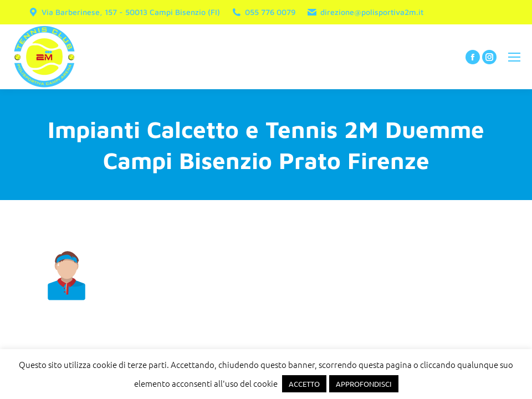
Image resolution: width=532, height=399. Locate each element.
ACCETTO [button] (304, 384)
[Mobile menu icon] (514, 57)
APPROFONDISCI (364, 384)
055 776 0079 (263, 12)
